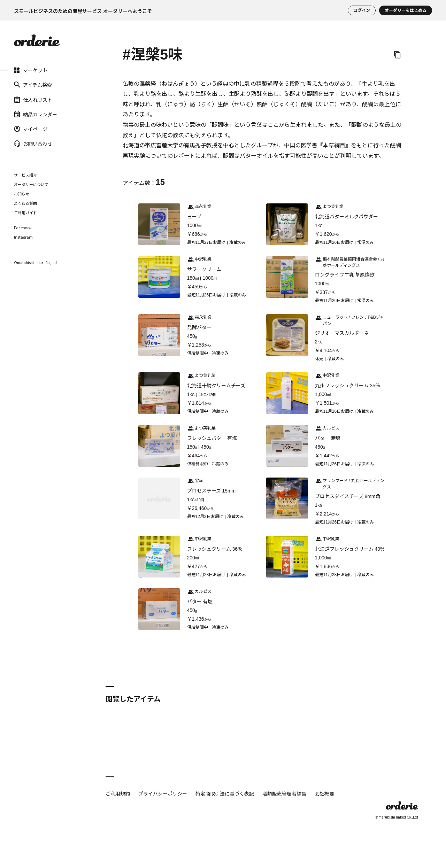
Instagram (23, 237)
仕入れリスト (33, 99)
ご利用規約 (118, 793)
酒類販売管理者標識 (284, 793)
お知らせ (22, 194)
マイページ (31, 129)
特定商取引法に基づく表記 (225, 793)
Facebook (23, 228)
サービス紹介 (25, 175)
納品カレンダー (36, 114)
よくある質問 (25, 203)
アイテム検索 (33, 85)
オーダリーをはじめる (406, 10)
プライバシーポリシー (163, 793)
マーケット (31, 70)
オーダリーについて (31, 184)
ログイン (362, 10)
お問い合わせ (33, 144)
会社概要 (324, 793)
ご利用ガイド (25, 212)
